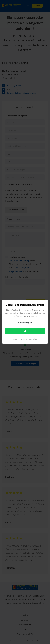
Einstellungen (25, 323)
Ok (25, 331)
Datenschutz (33, 339)
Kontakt (15, 339)
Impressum (23, 339)
